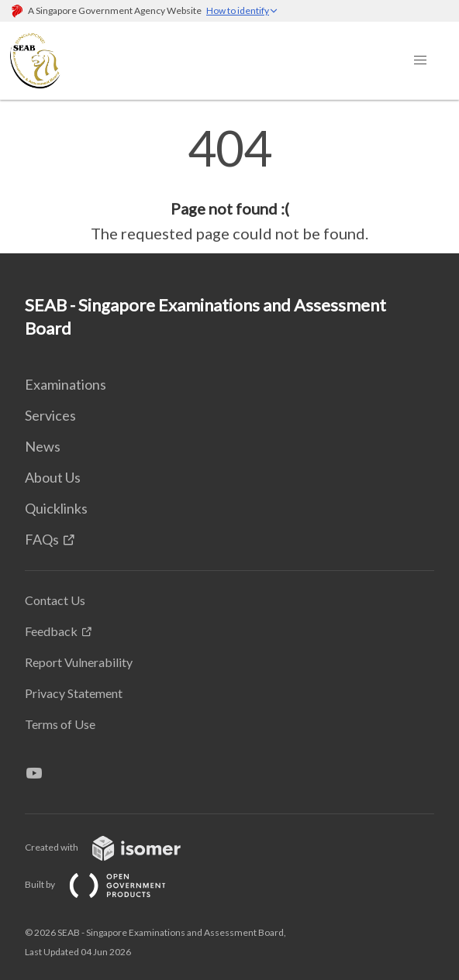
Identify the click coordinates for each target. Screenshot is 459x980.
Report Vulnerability (79, 662)
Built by (108, 884)
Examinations (66, 384)
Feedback (51, 631)
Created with (115, 847)
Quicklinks (56, 508)
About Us (53, 477)
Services (50, 415)
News (43, 446)
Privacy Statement (74, 693)
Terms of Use (60, 724)
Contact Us (55, 600)
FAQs (42, 539)
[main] (229, 184)
